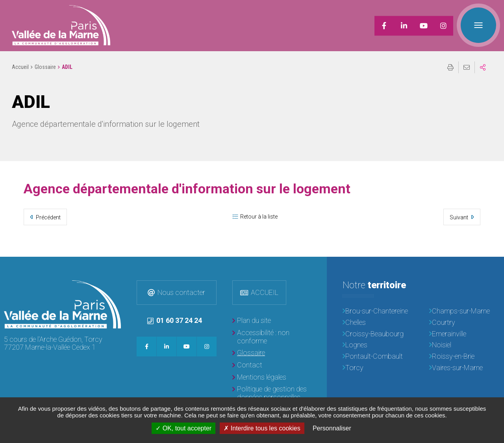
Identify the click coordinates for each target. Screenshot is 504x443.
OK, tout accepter (183, 428)
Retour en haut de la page (492, 269)
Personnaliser (332, 428)
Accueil (20, 67)
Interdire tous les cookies (262, 428)
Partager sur (483, 67)
